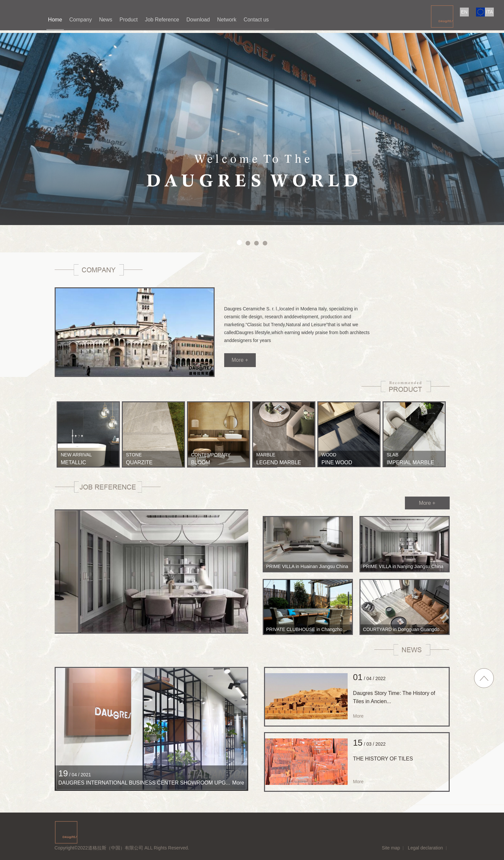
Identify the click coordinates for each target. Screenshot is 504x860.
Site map (391, 848)
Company (81, 20)
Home (55, 20)
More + (240, 360)
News (106, 20)
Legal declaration (425, 848)
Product (129, 20)
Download (198, 20)
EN (464, 12)
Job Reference (162, 20)
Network (227, 20)
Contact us (256, 20)
